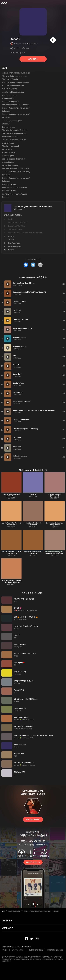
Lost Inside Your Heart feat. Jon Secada (33, 553)
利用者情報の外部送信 (36, 950)
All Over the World (15, 246)
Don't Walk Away (14, 243)
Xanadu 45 (33, 494)
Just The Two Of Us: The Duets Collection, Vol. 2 (11, 524)
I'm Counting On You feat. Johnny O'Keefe (55, 524)
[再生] (53, 40)
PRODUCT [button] (7, 921)
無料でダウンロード (33, 862)
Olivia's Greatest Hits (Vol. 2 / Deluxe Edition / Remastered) (55, 553)
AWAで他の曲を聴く (33, 819)
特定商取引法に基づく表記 (55, 950)
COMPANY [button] (7, 928)
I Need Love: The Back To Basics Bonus (33, 524)
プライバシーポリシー (18, 950)
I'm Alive (11, 236)
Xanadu (56, 911)
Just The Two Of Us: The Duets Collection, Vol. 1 (11, 553)
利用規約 (5, 950)
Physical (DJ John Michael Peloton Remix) (11, 495)
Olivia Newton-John (30, 44)
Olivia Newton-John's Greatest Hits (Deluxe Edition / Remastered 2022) (11, 582)
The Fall (11, 240)
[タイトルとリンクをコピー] (40, 265)
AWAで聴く (33, 59)
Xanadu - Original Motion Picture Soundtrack (32, 207)
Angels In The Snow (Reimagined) (55, 495)
